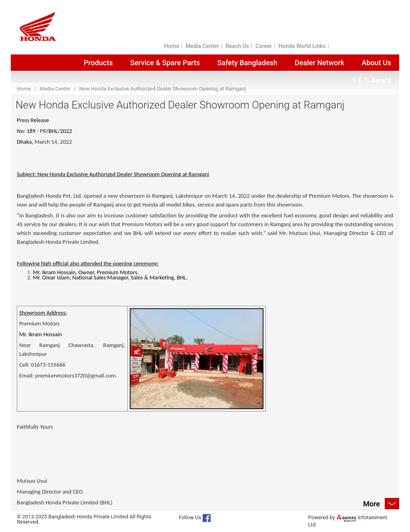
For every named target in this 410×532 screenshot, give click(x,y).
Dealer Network (320, 63)
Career (264, 46)
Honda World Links (302, 46)
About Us (376, 63)
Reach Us (237, 46)
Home (172, 46)
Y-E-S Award (371, 80)
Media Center (202, 46)
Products (98, 63)
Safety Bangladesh (247, 63)
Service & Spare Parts (165, 63)
